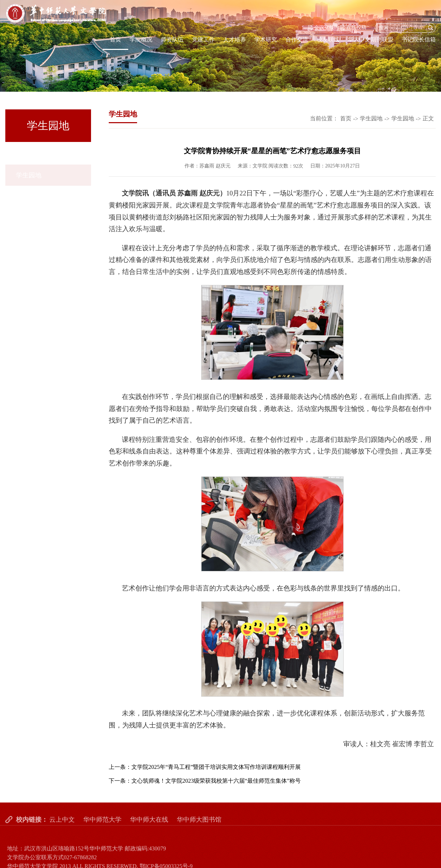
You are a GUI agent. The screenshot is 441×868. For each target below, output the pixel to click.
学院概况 (141, 39)
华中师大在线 (149, 827)
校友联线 (328, 39)
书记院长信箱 (419, 39)
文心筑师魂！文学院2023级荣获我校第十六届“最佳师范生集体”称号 (216, 781)
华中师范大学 (102, 827)
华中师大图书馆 (199, 827)
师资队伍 (172, 39)
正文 (428, 118)
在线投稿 (353, 27)
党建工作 (203, 39)
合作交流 (297, 39)
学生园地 (29, 155)
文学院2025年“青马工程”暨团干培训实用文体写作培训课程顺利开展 (216, 767)
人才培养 (234, 39)
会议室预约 (324, 27)
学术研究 (266, 39)
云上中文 (62, 827)
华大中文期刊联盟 (371, 39)
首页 (115, 39)
